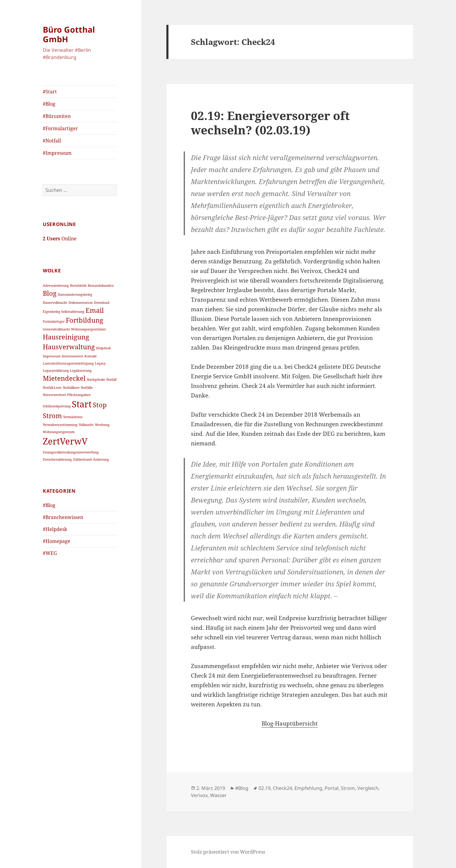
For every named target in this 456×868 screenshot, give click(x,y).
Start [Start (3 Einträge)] (82, 404)
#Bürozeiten (57, 116)
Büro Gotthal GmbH (69, 34)
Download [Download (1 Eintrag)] (102, 303)
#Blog (49, 104)
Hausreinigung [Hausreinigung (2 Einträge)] (66, 337)
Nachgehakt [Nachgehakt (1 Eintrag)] (96, 380)
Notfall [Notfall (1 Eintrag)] (111, 380)
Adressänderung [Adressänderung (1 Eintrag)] (56, 286)
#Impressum (57, 153)
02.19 (265, 788)
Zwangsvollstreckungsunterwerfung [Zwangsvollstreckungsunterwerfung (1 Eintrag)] (71, 452)
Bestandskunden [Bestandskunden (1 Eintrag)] (101, 286)
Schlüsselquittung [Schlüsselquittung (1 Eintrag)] (57, 406)
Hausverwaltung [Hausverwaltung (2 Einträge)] (69, 347)
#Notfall (52, 141)
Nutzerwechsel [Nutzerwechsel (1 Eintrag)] (54, 395)
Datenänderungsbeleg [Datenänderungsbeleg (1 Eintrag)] (75, 295)
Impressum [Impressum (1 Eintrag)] (52, 356)
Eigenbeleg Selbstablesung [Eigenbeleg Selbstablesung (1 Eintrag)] (64, 312)
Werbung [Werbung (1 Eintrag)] (102, 425)
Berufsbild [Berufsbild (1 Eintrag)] (78, 286)
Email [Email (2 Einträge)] (95, 310)
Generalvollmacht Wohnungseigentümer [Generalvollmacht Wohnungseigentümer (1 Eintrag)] (74, 329)
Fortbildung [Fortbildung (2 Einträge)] (85, 320)
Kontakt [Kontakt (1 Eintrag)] (91, 356)
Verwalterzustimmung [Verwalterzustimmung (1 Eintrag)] (60, 425)
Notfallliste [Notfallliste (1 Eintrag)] (71, 388)
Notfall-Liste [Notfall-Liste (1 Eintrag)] (52, 388)
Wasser (218, 795)
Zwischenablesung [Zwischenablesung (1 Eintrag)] (57, 459)
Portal (332, 788)
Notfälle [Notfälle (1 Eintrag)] (87, 388)
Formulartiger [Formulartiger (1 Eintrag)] (54, 321)
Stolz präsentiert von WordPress (228, 852)
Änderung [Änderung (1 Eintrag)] (101, 459)
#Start (50, 92)
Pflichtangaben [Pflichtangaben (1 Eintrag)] (79, 395)
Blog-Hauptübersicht (290, 723)
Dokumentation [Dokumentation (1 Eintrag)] (81, 303)
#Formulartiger (60, 128)
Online (60, 239)
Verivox (199, 795)
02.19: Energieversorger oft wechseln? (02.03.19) (270, 123)
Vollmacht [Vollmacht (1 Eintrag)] (86, 425)
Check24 (282, 788)
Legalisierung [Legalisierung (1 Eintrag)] (81, 371)
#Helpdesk (55, 529)
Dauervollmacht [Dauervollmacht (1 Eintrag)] (55, 303)
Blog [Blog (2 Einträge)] (50, 293)
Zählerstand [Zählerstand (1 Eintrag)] (82, 459)
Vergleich (368, 788)
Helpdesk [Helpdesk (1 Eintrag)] (103, 348)
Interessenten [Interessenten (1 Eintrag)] (72, 356)
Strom (348, 788)
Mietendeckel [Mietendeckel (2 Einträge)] (64, 378)
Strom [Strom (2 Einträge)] (52, 416)
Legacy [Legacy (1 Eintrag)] (100, 363)
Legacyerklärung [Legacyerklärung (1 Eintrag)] (56, 371)
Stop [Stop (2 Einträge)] (100, 405)
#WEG (50, 553)
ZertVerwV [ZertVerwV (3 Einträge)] (65, 441)
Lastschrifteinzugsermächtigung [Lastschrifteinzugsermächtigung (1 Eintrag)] (68, 363)
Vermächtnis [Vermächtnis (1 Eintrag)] (73, 417)
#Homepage (57, 541)
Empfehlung (308, 788)
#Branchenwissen (63, 517)
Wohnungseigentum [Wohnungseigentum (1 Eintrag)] (59, 432)
